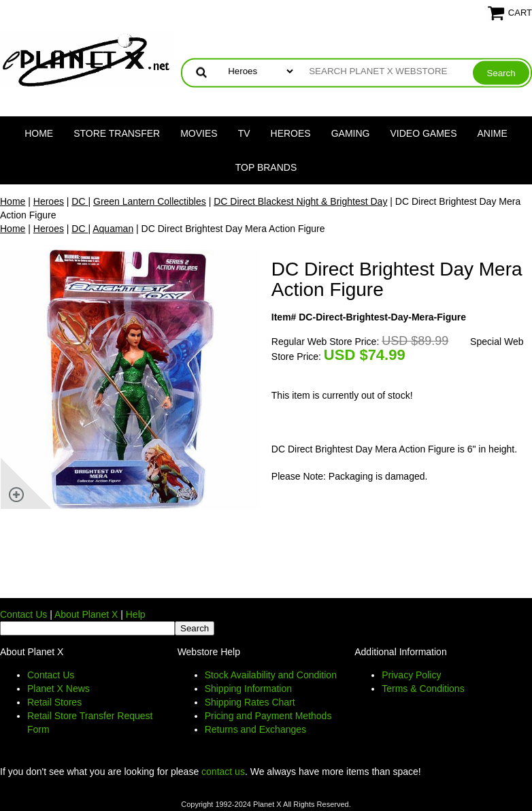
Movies (199, 133)
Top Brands (266, 167)
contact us (223, 772)
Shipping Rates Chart (250, 702)
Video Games (423, 133)
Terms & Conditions (423, 689)
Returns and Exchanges (255, 729)
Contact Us (23, 614)
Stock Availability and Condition (271, 675)
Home (39, 133)
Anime (493, 133)
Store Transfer (117, 133)
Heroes (291, 133)
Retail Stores (54, 702)
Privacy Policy (411, 675)
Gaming (351, 133)
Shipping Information (248, 689)
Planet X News (59, 689)
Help (136, 614)
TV (244, 133)
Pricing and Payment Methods (268, 716)
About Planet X (86, 614)
